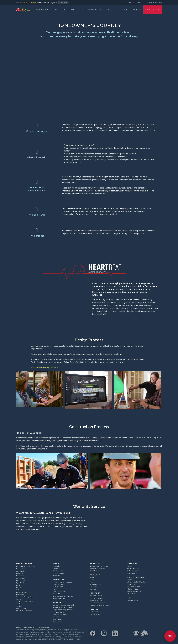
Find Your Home (42, 10)
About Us (124, 10)
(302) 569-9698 (156, 3)
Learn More (63, 3)
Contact (137, 10)
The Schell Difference (64, 10)
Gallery (110, 10)
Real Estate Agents (134, 3)
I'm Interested (153, 10)
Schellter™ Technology (91, 10)
